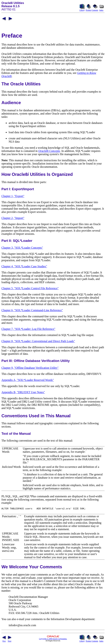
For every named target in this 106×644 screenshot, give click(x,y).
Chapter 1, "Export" (13, 196)
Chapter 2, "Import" (13, 218)
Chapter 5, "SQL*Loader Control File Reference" (30, 288)
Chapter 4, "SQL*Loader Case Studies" (24, 266)
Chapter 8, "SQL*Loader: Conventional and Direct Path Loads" (38, 341)
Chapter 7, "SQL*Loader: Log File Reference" (28, 329)
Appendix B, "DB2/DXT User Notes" (23, 392)
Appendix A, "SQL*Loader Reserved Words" (28, 380)
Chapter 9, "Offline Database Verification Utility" (30, 368)
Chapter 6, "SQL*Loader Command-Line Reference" (32, 310)
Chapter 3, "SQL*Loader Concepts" (22, 248)
